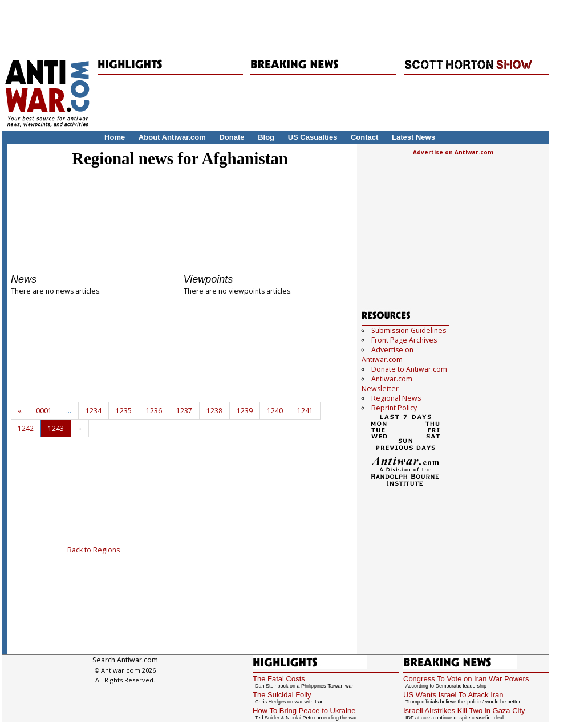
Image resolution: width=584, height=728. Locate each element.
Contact (364, 137)
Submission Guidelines (409, 330)
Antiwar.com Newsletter (387, 384)
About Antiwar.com (172, 137)
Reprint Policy (394, 408)
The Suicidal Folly (282, 695)
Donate (232, 137)
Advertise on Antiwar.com (453, 152)
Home (115, 137)
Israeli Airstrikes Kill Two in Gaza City (464, 711)
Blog (266, 137)
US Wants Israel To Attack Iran (453, 695)
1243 (56, 428)
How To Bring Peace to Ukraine (304, 711)
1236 (154, 411)
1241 (305, 411)
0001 (44, 411)
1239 (245, 411)
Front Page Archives (404, 340)
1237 (184, 411)
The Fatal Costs (279, 679)
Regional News (396, 398)
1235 (124, 411)
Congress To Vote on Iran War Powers (466, 679)
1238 (214, 411)
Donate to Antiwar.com (409, 369)
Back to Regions (94, 550)
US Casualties (313, 137)
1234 (94, 411)
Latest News (413, 137)
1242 (26, 428)
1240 (275, 411)
